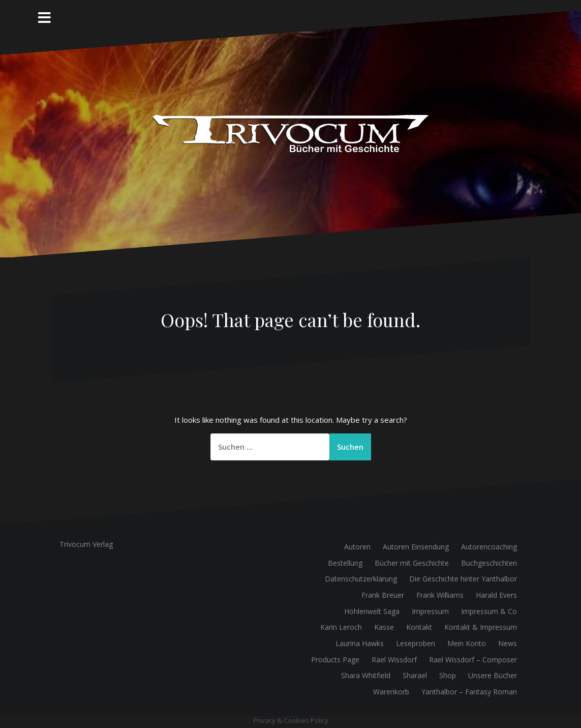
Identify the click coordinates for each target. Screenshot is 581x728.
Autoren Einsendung (416, 547)
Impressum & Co (489, 611)
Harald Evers (496, 595)
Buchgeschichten (489, 563)
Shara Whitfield (366, 675)
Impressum (430, 611)
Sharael (415, 675)
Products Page (335, 660)
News (508, 643)
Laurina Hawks (360, 643)
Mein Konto (467, 643)
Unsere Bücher (493, 675)
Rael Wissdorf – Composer (473, 660)
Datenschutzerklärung (361, 579)
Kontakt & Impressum (481, 627)
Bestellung (345, 563)
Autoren (357, 547)
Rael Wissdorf (394, 660)
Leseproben (416, 643)
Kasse (384, 627)
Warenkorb (391, 692)
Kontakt (419, 627)
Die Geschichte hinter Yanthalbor (463, 579)
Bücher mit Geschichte (412, 563)
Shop (448, 675)
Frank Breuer (383, 595)
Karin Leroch (341, 627)
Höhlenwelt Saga (372, 611)
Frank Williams (440, 595)
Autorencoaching (489, 547)
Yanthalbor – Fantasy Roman (469, 692)
